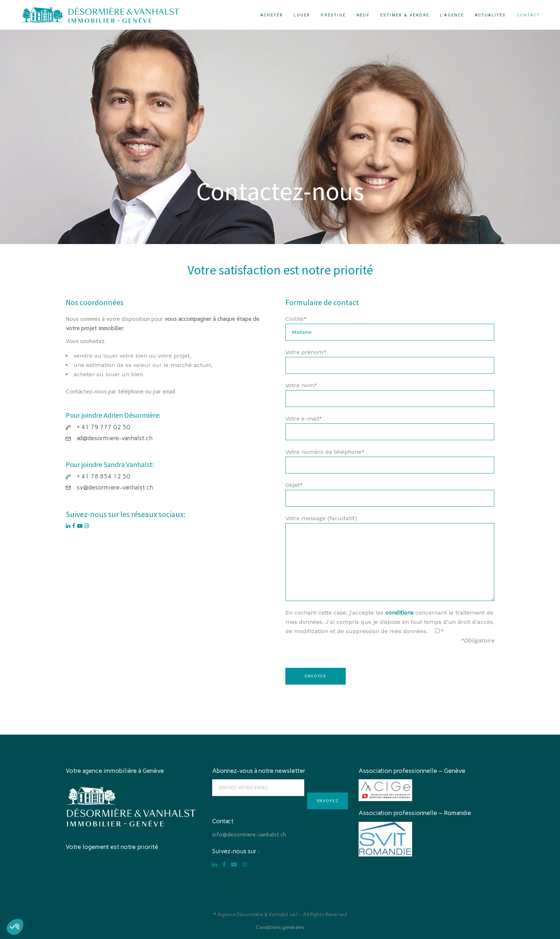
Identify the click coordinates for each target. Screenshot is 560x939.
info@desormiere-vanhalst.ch (249, 834)
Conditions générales (280, 927)
